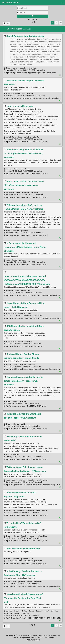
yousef (46, 611)
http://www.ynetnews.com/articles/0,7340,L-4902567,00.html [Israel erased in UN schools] (26, 142)
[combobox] (33, 12)
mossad (9, 611)
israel (8, 93)
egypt (17, 291)
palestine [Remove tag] (27, 29)
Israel (8, 68)
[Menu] (63, 3)
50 (56, 23)
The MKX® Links (10, 3)
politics (24, 424)
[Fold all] (8, 23)
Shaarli (12, 635)
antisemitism (42, 536)
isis (29, 291)
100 (61, 23)
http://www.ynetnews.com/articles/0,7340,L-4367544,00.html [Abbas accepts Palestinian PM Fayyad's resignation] (26, 515)
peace (14, 480)
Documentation (33, 640)
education (36, 137)
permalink (24, 70)
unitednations (11, 137)
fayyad (45, 511)
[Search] (33, 16)
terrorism (32, 365)
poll (32, 559)
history (15, 68)
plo (14, 511)
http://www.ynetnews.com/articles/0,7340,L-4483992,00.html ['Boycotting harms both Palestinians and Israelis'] (26, 459)
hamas (15, 260)
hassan (39, 611)
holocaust (34, 193)
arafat (17, 613)
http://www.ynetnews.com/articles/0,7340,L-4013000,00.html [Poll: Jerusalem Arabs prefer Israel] (26, 563)
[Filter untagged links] (4, 23)
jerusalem (16, 93)
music (29, 313)
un (22, 169)
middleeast (32, 68)
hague (27, 169)
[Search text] (33, 8)
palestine (23, 68)
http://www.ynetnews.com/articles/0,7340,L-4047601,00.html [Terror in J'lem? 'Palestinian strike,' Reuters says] (26, 541)
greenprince (25, 613)
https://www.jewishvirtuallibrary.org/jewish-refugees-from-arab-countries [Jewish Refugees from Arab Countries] (30, 73)
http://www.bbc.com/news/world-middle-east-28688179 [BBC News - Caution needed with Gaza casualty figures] (24, 346)
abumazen (10, 193)
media (23, 291)
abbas (8, 511)
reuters (33, 536)
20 (52, 23)
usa (23, 93)
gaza (8, 260)
